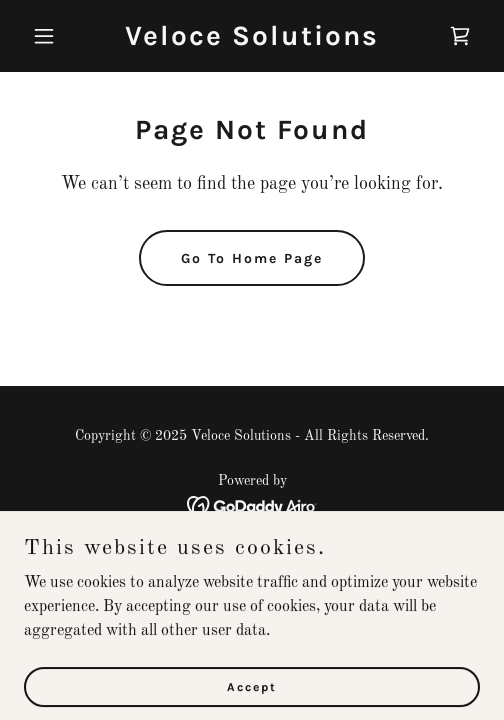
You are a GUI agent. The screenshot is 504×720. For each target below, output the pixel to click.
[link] (252, 41)
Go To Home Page (252, 258)
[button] (58, 36)
